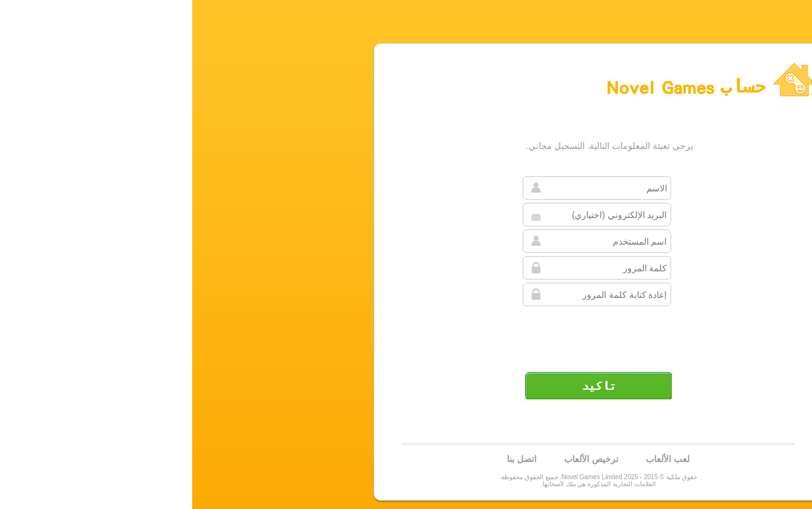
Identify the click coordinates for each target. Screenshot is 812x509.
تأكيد (406, 385)
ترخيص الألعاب (399, 459)
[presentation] (405, 334)
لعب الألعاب (475, 459)
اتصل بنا (330, 459)
